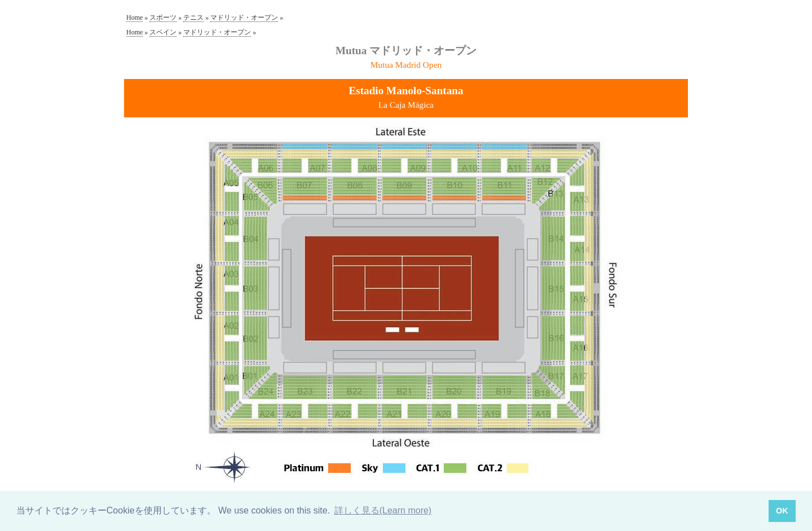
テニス (193, 17)
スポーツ (163, 17)
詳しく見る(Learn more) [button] (383, 510)
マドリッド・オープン (244, 17)
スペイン (163, 32)
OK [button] (782, 511)
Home (134, 17)
